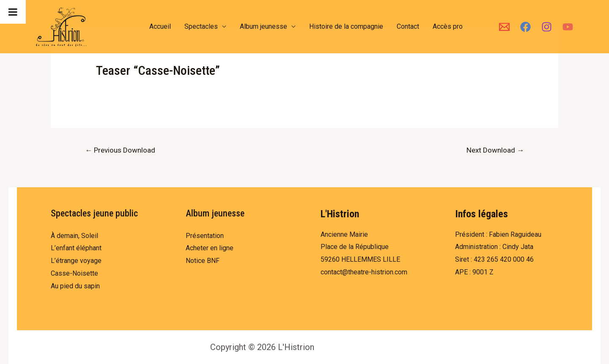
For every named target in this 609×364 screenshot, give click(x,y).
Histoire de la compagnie (346, 26)
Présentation (205, 236)
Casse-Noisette (74, 273)
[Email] (504, 27)
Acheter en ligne (210, 248)
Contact (408, 26)
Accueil (160, 26)
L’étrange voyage (76, 261)
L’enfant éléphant (76, 248)
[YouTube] (568, 27)
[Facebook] (525, 27)
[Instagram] (547, 27)
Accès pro (448, 26)
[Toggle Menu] (13, 12)
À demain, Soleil (74, 236)
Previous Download (120, 150)
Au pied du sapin (75, 286)
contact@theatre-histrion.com (364, 272)
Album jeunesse (263, 26)
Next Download (495, 150)
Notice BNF (203, 261)
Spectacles (201, 26)
